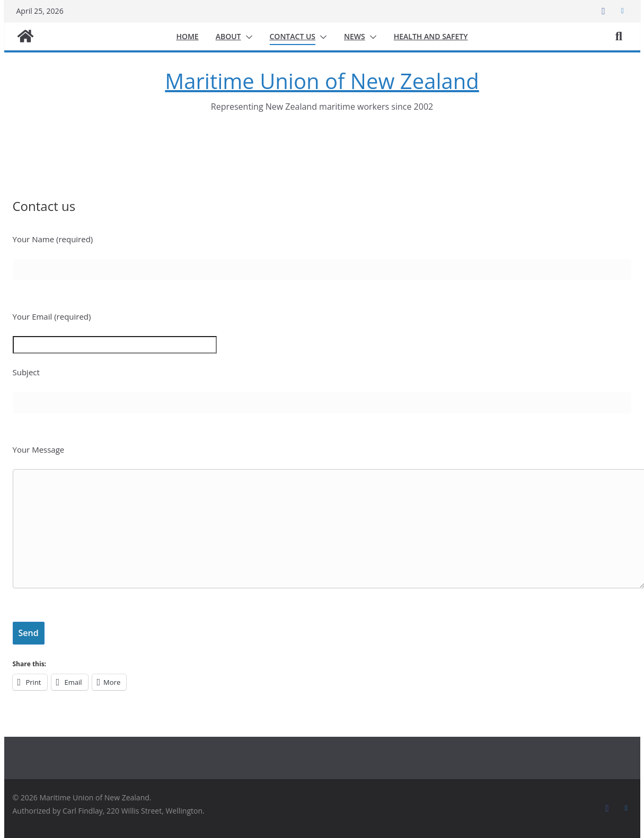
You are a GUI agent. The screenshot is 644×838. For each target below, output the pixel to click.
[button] (247, 37)
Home (187, 36)
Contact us (293, 36)
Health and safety (431, 36)
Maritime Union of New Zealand (322, 81)
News (355, 36)
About (228, 36)
